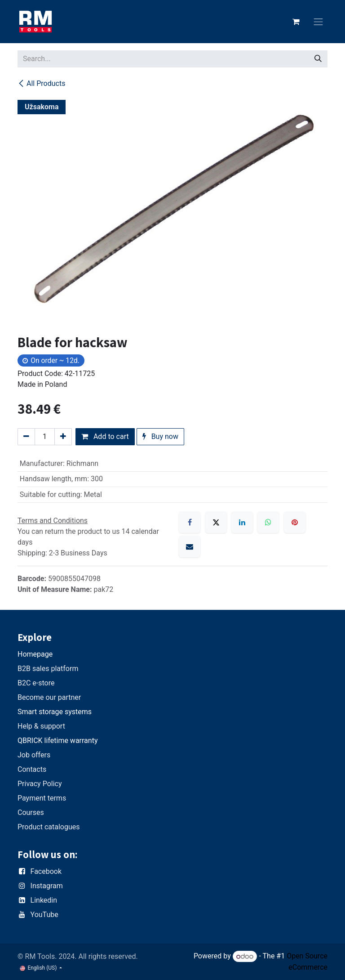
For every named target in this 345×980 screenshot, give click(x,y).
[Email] (190, 546)
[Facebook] (190, 522)
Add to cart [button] (105, 436)
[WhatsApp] (268, 522)
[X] (216, 522)
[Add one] (63, 437)
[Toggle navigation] (318, 22)
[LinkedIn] (242, 522)
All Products (41, 83)
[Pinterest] (295, 522)
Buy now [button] (160, 436)
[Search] (318, 59)
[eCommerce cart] (296, 22)
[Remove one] (26, 437)
